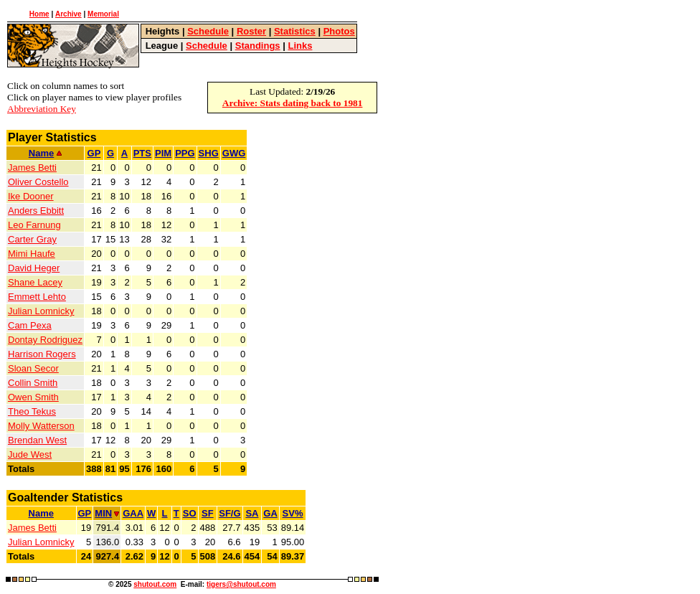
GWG (234, 153)
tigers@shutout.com (241, 584)
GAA (133, 513)
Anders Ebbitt (36, 211)
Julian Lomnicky (41, 311)
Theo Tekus (32, 411)
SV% (293, 513)
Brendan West (37, 440)
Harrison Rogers (42, 354)
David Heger (34, 268)
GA (270, 513)
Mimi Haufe (32, 254)
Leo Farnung (34, 225)
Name (45, 153)
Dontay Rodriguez (45, 340)
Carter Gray (32, 239)
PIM (163, 153)
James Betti (32, 168)
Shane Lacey (35, 282)
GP (94, 153)
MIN (107, 513)
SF (208, 513)
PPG (185, 153)
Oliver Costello (38, 182)
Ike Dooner (31, 196)
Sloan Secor (33, 368)
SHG (209, 153)
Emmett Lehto (37, 297)
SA (252, 513)
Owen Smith (33, 397)
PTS (142, 153)
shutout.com (155, 584)
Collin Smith (33, 383)
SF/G (230, 513)
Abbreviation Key (42, 109)
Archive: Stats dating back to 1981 (293, 103)
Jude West (30, 454)
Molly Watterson (41, 426)
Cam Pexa (30, 325)
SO (190, 513)
